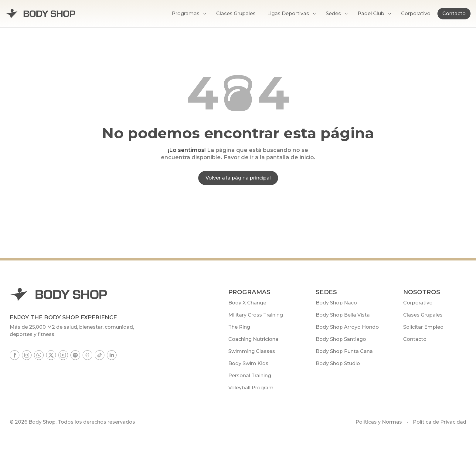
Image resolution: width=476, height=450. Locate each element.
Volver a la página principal (238, 178)
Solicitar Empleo (423, 327)
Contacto (454, 13)
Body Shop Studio (338, 363)
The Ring (239, 327)
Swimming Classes (252, 351)
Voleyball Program (251, 388)
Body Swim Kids (248, 363)
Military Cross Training (256, 315)
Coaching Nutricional (254, 339)
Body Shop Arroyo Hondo (347, 327)
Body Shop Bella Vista (343, 315)
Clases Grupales (423, 315)
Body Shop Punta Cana (344, 351)
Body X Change (247, 303)
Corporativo (418, 303)
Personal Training (250, 376)
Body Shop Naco (336, 303)
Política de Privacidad (440, 422)
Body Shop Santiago (341, 339)
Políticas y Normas (379, 422)
